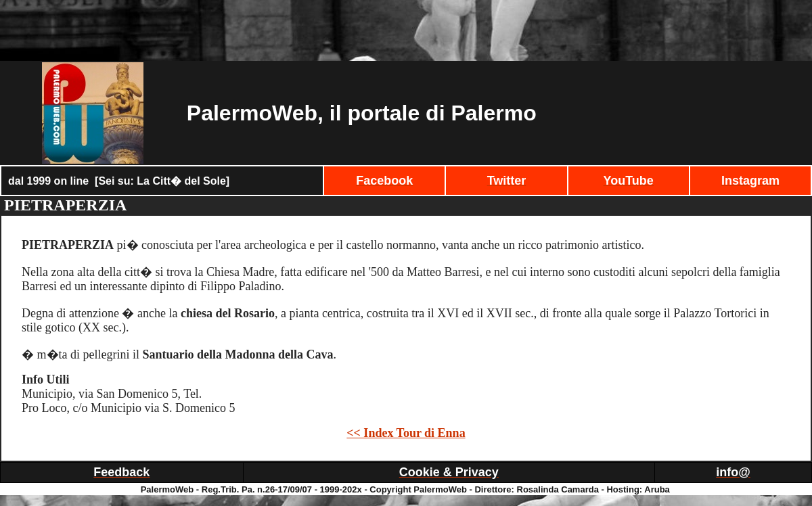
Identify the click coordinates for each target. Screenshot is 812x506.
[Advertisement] (406, 30)
